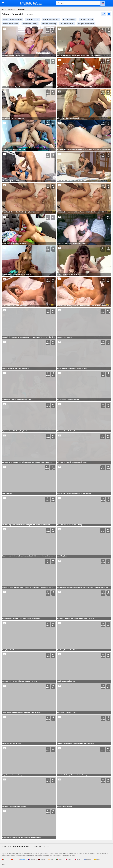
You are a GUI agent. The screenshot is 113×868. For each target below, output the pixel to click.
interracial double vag (49, 24)
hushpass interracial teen (86, 24)
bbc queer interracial (87, 19)
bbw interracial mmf (67, 24)
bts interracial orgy (69, 19)
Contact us (6, 846)
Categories (11, 9)
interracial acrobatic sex (51, 19)
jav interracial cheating (30, 24)
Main (3, 9)
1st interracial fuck (32, 19)
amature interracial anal (10, 24)
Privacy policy (38, 846)
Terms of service (18, 846)
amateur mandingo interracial (12, 19)
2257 (47, 846)
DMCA (28, 846)
